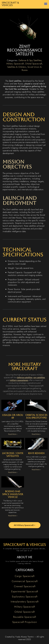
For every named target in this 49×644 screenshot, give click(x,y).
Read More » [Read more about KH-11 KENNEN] (36, 470)
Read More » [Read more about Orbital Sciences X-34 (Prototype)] (36, 434)
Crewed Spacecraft (25, 586)
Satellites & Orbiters (17, 67)
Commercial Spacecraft (25, 581)
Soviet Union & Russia (32, 69)
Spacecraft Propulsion (25, 622)
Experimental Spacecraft (25, 591)
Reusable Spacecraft (25, 617)
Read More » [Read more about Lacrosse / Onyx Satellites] (13, 472)
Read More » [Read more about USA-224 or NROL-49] (13, 434)
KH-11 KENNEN (36, 453)
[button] (46, 4)
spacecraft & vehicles (25, 545)
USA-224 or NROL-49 (13, 416)
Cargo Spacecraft (25, 576)
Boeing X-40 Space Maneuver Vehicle (13, 494)
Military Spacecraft (15, 64)
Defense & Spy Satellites (30, 60)
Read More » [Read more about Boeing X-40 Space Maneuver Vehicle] (13, 516)
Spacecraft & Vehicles (10, 4)
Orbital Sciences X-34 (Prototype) (36, 416)
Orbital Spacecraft (34, 64)
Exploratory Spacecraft (25, 597)
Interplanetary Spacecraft (25, 601)
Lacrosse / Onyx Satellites (13, 455)
